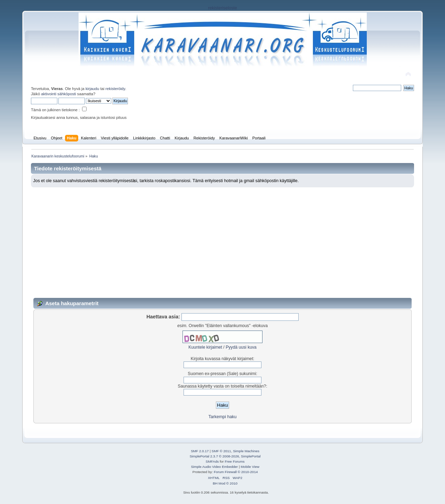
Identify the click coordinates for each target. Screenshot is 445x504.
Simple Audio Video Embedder (214, 467)
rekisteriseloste (222, 8)
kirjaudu (92, 89)
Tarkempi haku (222, 417)
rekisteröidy (115, 89)
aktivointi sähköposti (58, 94)
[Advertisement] (222, 239)
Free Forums (234, 461)
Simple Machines (246, 451)
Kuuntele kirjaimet (205, 347)
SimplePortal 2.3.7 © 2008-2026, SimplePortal (225, 456)
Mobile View (250, 467)
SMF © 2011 (221, 451)
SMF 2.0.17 (200, 451)
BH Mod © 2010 (225, 483)
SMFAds (212, 461)
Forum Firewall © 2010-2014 (236, 472)
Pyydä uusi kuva (241, 347)
